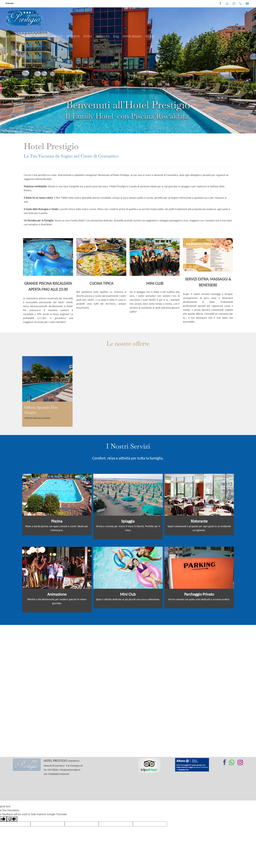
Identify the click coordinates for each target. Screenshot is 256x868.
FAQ (116, 37)
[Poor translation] (12, 819)
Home (11, 37)
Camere (26, 37)
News (150, 37)
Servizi (57, 37)
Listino (42, 37)
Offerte (73, 37)
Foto (88, 37)
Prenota (10, 4)
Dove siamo (132, 37)
